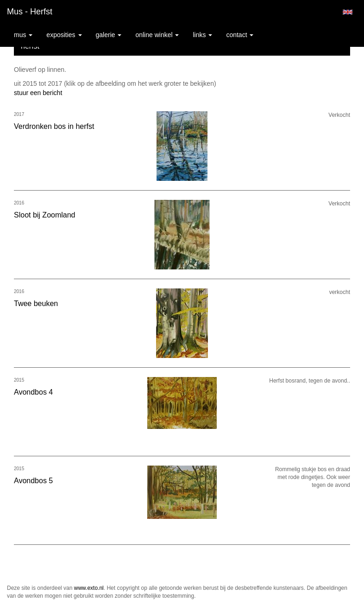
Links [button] (202, 35)
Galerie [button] (109, 35)
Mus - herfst (30, 12)
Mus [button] (23, 35)
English (348, 12)
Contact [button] (240, 35)
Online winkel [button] (157, 35)
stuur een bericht (38, 93)
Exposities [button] (64, 35)
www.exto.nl (89, 588)
